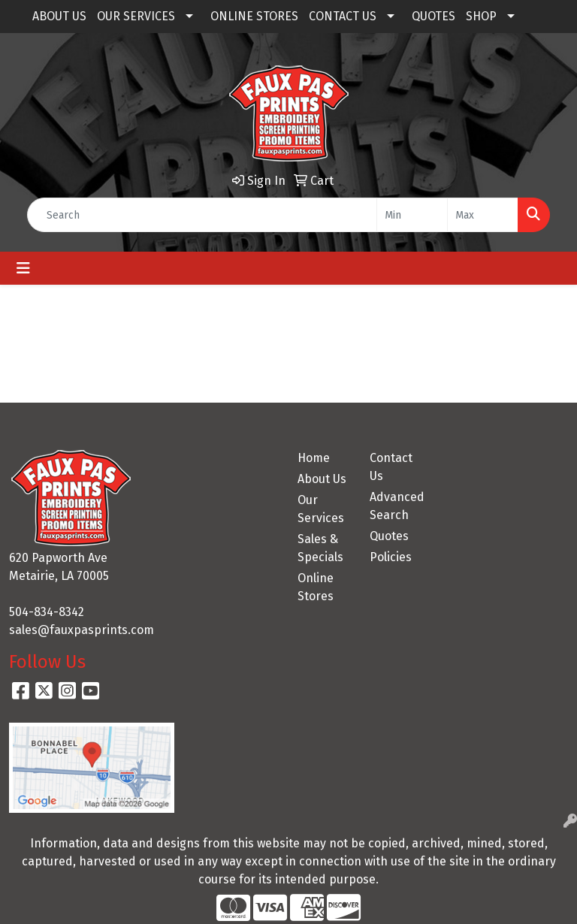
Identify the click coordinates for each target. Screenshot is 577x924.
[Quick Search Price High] (483, 215)
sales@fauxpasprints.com (82, 630)
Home (314, 458)
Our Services (321, 509)
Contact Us (391, 467)
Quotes (389, 536)
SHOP (481, 16)
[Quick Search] (202, 215)
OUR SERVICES (136, 16)
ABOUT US (59, 16)
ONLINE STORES (254, 16)
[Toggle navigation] (23, 268)
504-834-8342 (47, 612)
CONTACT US (343, 16)
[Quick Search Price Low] (412, 215)
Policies (391, 557)
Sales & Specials (320, 548)
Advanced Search (397, 506)
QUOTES (434, 16)
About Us (322, 479)
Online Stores (316, 587)
